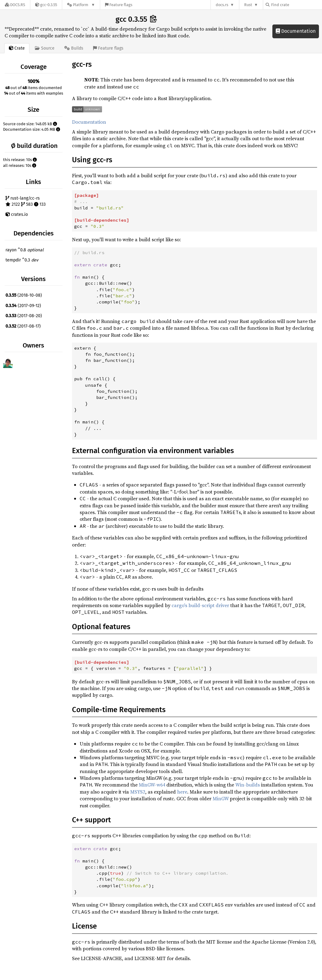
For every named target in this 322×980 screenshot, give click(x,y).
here (182, 792)
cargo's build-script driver (200, 605)
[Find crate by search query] (296, 5)
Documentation (296, 31)
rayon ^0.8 (25, 250)
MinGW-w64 (152, 785)
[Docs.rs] (15, 5)
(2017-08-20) (24, 316)
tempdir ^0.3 (22, 260)
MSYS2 (138, 792)
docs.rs (222, 5)
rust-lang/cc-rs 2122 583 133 (26, 201)
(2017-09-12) (23, 306)
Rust (248, 5)
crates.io (17, 214)
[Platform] (81, 5)
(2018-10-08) (24, 295)
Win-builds (248, 785)
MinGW (221, 798)
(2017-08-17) (23, 326)
